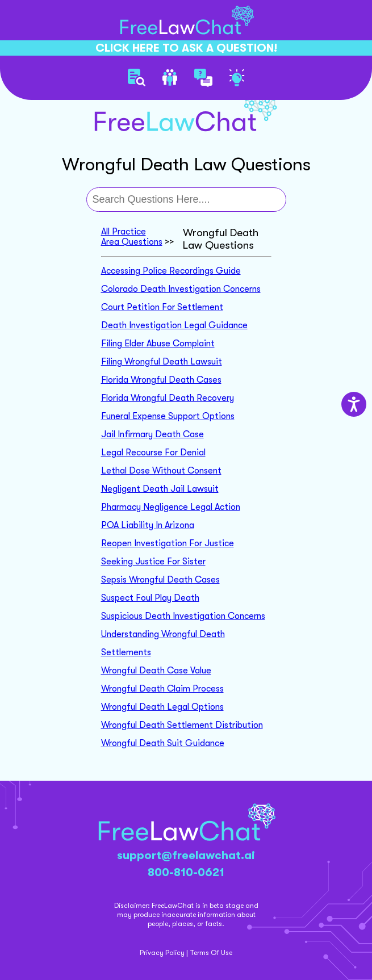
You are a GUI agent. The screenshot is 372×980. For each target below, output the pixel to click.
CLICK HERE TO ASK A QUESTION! (186, 48)
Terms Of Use (211, 953)
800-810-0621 (186, 872)
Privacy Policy (162, 953)
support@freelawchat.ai (186, 855)
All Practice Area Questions (132, 237)
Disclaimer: (132, 906)
